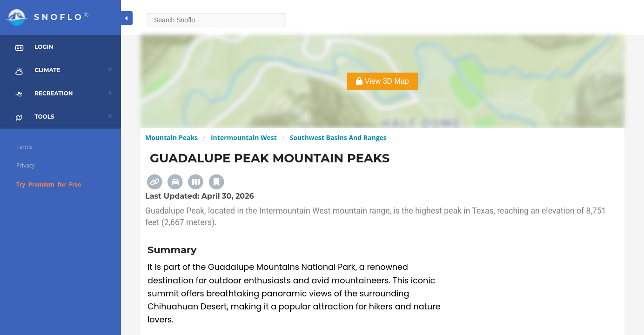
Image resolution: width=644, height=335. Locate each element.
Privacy (26, 165)
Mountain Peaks (171, 137)
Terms (24, 147)
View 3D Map (382, 81)
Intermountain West (244, 137)
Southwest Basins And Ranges (338, 137)
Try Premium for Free (49, 184)
